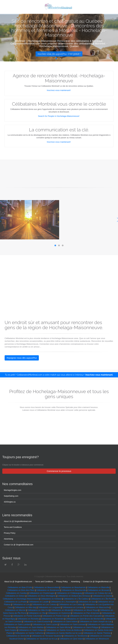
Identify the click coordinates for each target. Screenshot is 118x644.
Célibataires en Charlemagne (42, 593)
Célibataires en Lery (21, 604)
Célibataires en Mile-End (38, 610)
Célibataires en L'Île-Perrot (102, 599)
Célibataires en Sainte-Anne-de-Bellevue (64, 630)
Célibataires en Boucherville (74, 590)
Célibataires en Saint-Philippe (86, 627)
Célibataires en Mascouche (97, 607)
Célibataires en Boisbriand (48, 590)
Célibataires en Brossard (99, 590)
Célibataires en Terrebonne (75, 636)
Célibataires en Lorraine (73, 607)
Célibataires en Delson (15, 596)
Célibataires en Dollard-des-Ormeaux (74, 596)
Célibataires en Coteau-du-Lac (97, 593)
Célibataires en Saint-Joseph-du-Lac (95, 621)
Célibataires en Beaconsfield (46, 587)
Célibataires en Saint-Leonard (72, 624)
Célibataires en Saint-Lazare (45, 624)
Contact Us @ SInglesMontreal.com (19, 545)
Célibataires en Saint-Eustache (37, 621)
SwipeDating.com (11, 496)
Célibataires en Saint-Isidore (65, 621)
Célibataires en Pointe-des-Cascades (86, 616)
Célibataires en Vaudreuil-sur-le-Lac (42, 639)
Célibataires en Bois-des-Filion (21, 590)
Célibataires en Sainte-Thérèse (97, 633)
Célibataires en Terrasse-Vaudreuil (47, 636)
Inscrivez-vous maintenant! (59, 90)
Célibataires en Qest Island (71, 639)
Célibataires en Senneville (18, 636)
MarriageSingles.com (13, 490)
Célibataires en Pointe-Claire (55, 616)
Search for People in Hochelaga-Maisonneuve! (59, 116)
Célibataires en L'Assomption (63, 602)
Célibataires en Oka (37, 613)
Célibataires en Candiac (16, 593)
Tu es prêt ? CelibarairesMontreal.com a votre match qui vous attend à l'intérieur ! (59, 375)
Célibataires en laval (87, 602)
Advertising (8, 539)
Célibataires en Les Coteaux (44, 604)
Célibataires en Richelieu (28, 619)
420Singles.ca (10, 502)
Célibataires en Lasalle (39, 602)
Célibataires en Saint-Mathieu (31, 627)
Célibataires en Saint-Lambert (17, 624)
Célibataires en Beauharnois (73, 587)
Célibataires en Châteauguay (69, 593)
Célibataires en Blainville (98, 587)
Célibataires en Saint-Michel (58, 627)
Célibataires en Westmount (97, 639)
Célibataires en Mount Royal (86, 610)
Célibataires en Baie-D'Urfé (20, 587)
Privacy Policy (10, 533)
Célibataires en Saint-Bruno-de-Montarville (84, 619)
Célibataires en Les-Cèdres (71, 604)
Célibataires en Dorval (102, 596)
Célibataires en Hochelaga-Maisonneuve (21, 599)
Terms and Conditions (13, 527)
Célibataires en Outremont (59, 613)
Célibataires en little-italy (25, 607)
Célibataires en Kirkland (51, 599)
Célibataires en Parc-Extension (86, 613)
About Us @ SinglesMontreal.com (18, 521)
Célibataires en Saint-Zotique (31, 630)
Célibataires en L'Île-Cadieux (76, 599)
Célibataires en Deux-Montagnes (41, 596)
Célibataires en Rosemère (52, 619)
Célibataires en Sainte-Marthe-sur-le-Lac (63, 633)
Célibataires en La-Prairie (16, 602)
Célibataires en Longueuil (49, 607)
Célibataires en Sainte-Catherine (29, 633)
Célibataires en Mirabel (61, 610)
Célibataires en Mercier (15, 610)
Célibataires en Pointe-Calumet (26, 616)
